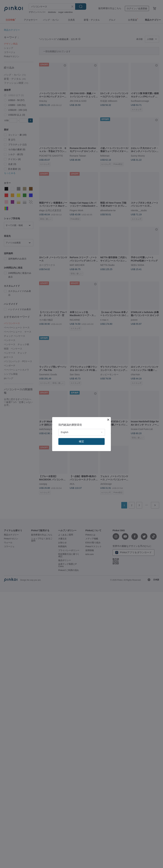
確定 (81, 441)
